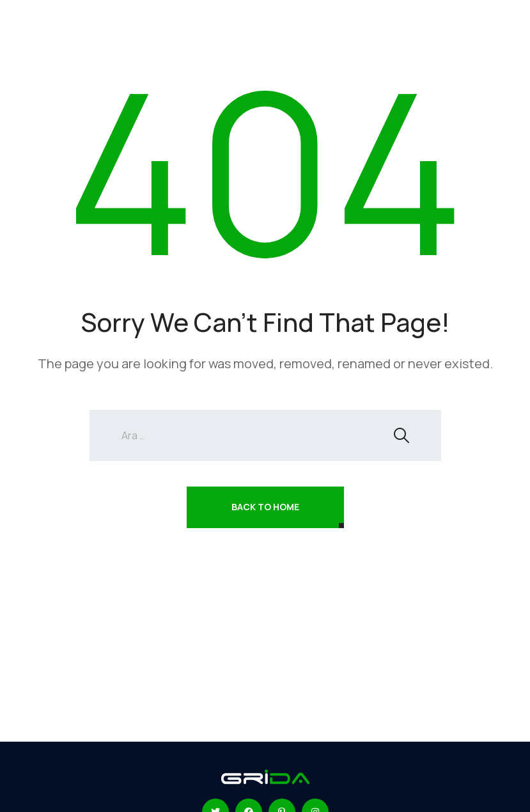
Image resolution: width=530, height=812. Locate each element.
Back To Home (265, 507)
